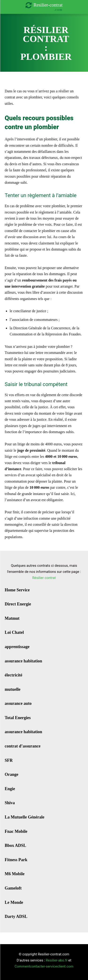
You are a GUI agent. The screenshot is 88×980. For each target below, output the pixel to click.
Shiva (10, 803)
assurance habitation (23, 661)
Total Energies (18, 718)
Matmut (12, 618)
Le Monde (14, 902)
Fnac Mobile (16, 831)
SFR (9, 760)
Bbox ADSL (15, 845)
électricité (13, 675)
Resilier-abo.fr (57, 960)
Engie (10, 789)
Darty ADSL (16, 916)
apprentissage (17, 647)
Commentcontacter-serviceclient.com (44, 966)
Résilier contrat (44, 578)
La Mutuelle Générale (25, 817)
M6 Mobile (15, 874)
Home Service (17, 590)
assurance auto (18, 703)
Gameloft (13, 888)
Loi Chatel (14, 632)
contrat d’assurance (23, 746)
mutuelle (13, 689)
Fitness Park (16, 860)
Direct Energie (18, 604)
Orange (11, 774)
